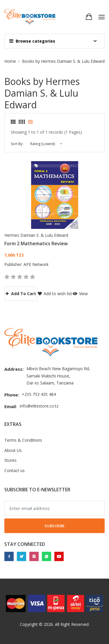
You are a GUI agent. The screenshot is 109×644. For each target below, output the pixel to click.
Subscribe (54, 526)
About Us (13, 450)
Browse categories (32, 41)
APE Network (36, 264)
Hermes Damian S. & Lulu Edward (36, 235)
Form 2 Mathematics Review (36, 243)
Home (10, 61)
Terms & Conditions (23, 440)
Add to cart (21, 294)
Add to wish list (55, 294)
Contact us (15, 470)
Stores (10, 460)
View (80, 294)
